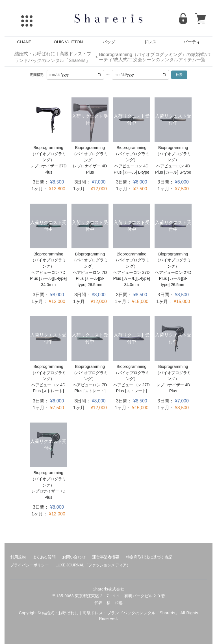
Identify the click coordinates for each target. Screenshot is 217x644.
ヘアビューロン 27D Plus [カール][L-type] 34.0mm (132, 279)
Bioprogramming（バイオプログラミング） (48, 154)
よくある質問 (44, 557)
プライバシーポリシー (29, 565)
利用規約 (18, 557)
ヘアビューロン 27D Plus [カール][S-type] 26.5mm (173, 279)
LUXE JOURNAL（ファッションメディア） (93, 565)
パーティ (192, 42)
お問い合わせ (74, 557)
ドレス (150, 42)
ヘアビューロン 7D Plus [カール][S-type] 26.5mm (90, 279)
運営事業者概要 (106, 557)
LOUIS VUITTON (67, 42)
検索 (179, 75)
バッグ (109, 42)
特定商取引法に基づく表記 (149, 557)
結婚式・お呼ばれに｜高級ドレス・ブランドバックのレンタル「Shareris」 (53, 57)
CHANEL (25, 42)
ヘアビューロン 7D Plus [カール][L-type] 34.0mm (48, 279)
